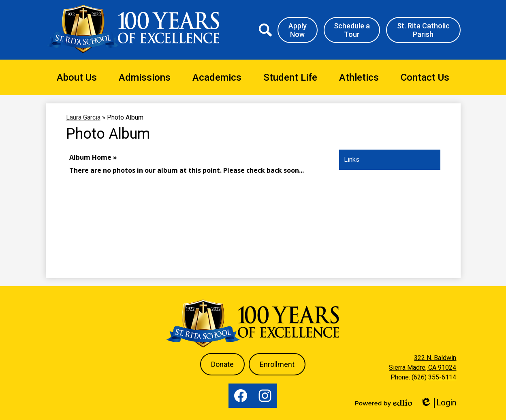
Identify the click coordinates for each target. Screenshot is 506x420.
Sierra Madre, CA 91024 (423, 367)
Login (438, 403)
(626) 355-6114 (434, 377)
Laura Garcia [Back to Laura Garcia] (83, 117)
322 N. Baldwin (435, 358)
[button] (77, 77)
